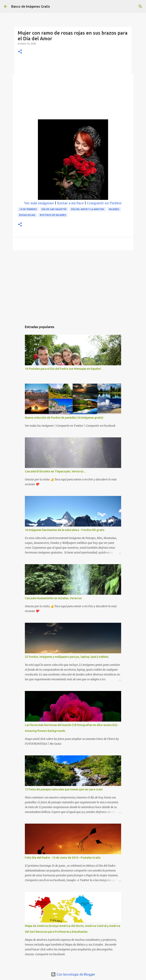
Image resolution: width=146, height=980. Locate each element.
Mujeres (114, 209)
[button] (20, 52)
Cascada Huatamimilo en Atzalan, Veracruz (53, 598)
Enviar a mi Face (70, 203)
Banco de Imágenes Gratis (31, 6)
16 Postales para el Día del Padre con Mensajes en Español (63, 369)
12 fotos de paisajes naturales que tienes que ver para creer (64, 789)
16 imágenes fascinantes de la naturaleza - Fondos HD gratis (65, 530)
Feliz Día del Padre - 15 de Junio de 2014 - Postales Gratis (63, 858)
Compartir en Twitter (104, 203)
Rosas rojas (27, 215)
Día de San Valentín (54, 209)
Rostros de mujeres (53, 215)
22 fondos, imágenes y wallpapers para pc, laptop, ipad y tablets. (67, 657)
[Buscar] (140, 6)
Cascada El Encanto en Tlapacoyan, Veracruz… (56, 471)
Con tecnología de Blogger (73, 974)
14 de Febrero (28, 209)
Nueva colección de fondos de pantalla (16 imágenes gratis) (64, 418)
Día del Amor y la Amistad (88, 209)
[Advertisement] (73, 89)
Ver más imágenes (39, 203)
